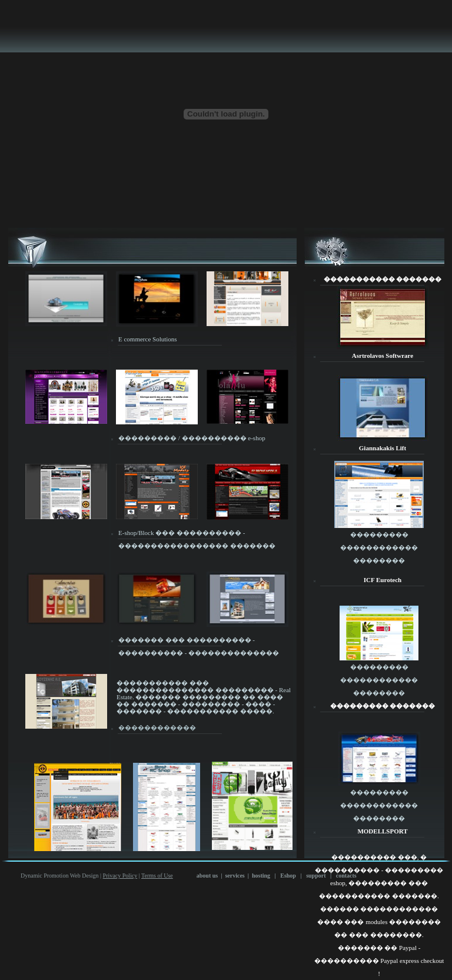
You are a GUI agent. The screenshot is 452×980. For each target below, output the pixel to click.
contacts (346, 876)
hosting (261, 876)
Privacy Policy (120, 876)
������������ (157, 727)
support (316, 876)
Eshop (288, 876)
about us (207, 876)
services (235, 876)
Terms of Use (157, 876)
